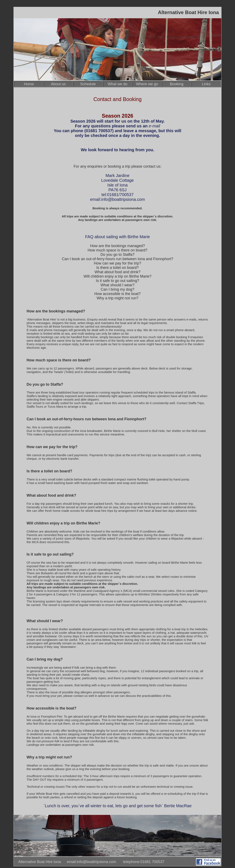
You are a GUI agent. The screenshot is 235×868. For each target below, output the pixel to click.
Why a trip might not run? (117, 298)
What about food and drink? (117, 272)
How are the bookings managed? (117, 246)
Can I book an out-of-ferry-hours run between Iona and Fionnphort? (117, 259)
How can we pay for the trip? (117, 263)
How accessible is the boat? (117, 294)
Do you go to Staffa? (117, 255)
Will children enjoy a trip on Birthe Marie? (117, 276)
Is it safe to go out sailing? (117, 281)
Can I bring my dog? (117, 289)
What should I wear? (117, 285)
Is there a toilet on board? (117, 268)
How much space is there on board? (117, 250)
